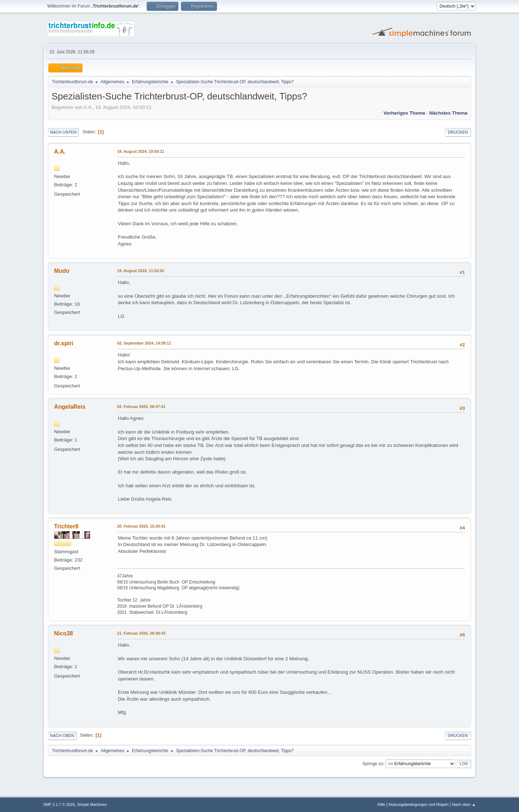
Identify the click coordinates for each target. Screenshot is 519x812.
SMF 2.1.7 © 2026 (59, 804)
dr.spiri (64, 343)
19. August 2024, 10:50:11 (141, 151)
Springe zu (372, 764)
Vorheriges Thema (404, 113)
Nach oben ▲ (464, 804)
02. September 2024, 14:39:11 (144, 343)
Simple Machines (92, 804)
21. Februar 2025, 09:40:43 (141, 633)
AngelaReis (70, 407)
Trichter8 (66, 526)
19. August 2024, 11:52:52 (141, 271)
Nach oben (62, 736)
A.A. (60, 152)
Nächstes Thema (448, 113)
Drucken (458, 132)
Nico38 (63, 633)
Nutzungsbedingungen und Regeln (418, 804)
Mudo (62, 271)
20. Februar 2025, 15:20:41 (141, 526)
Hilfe (381, 804)
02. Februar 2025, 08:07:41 (141, 407)
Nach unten (63, 132)
